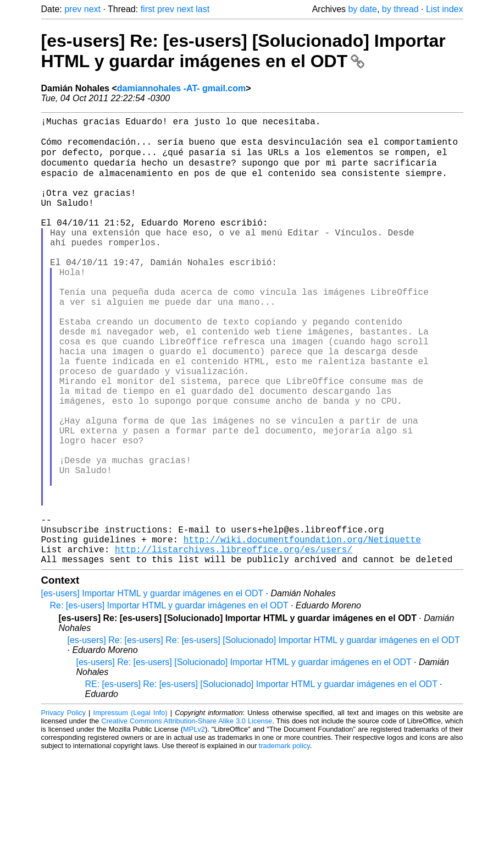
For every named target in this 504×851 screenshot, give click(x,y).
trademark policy (284, 842)
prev (73, 9)
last (203, 9)
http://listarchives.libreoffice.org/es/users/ (234, 644)
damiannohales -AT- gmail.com (181, 88)
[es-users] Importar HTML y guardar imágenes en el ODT (153, 690)
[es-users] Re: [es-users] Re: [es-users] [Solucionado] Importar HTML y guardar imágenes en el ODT (264, 737)
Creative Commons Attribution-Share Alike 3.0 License (187, 818)
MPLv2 (194, 826)
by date (362, 9)
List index (445, 9)
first (148, 9)
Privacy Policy (63, 809)
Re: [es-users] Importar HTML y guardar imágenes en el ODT (169, 702)
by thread (400, 9)
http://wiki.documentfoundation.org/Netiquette (302, 632)
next (92, 9)
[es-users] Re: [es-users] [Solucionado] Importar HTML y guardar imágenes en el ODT (243, 51)
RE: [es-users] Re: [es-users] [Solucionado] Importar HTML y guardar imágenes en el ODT (261, 781)
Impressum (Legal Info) (131, 809)
